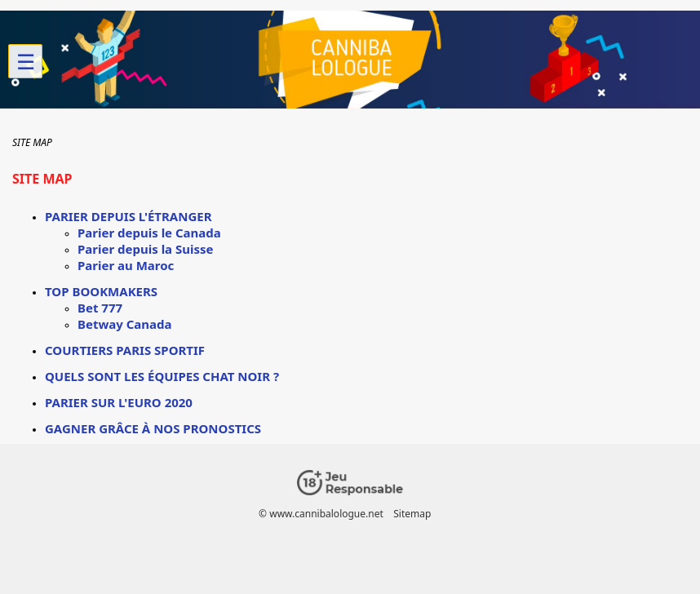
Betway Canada (125, 324)
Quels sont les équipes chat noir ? (162, 376)
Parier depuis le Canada (149, 233)
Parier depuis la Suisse (146, 249)
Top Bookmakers (101, 291)
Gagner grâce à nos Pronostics (153, 428)
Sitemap (412, 514)
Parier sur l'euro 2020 (119, 402)
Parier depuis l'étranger (128, 216)
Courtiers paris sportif (125, 350)
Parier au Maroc (126, 265)
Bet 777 (100, 308)
